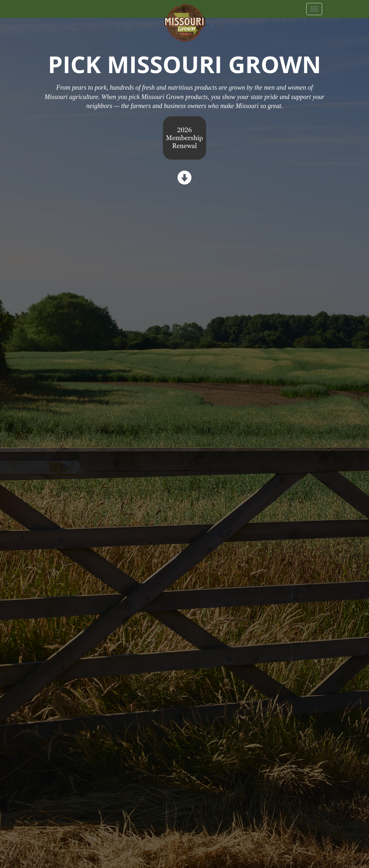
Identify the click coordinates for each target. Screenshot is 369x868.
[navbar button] (314, 9)
